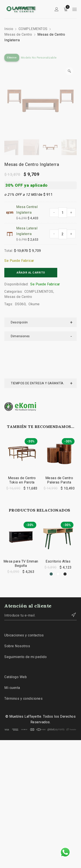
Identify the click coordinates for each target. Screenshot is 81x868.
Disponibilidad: (16, 284)
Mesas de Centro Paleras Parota (59, 447)
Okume (34, 304)
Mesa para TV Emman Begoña (21, 530)
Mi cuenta (12, 654)
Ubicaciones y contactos (24, 602)
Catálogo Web (16, 644)
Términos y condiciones (23, 665)
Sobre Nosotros (17, 613)
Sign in (57, 9)
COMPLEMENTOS (33, 29)
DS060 (20, 304)
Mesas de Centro (18, 34)
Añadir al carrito (31, 273)
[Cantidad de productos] (63, 213)
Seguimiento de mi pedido (25, 624)
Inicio (9, 29)
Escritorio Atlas (58, 528)
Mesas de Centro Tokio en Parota (22, 447)
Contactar (71, 582)
